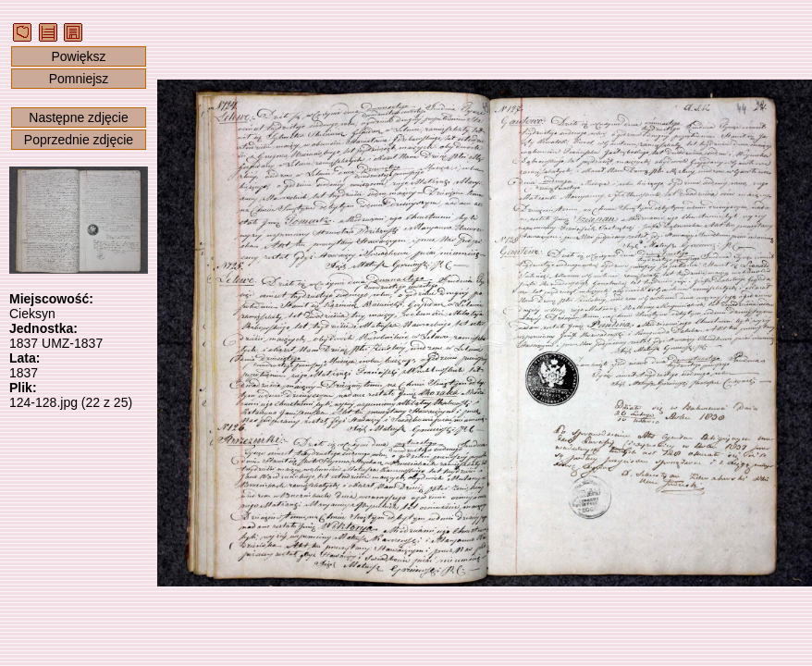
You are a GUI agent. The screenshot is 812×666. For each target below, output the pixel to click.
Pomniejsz (79, 79)
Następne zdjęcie (78, 117)
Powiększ (78, 56)
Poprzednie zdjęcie (79, 140)
